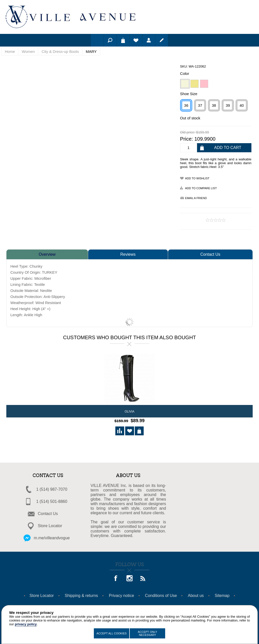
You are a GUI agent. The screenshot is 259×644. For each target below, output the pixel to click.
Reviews (128, 254)
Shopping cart (123, 40)
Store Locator (50, 525)
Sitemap (222, 595)
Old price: (188, 133)
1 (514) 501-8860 (52, 501)
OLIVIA (130, 412)
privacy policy (26, 624)
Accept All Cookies (111, 633)
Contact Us (210, 254)
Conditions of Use (161, 595)
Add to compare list (201, 188)
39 (228, 105)
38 (214, 105)
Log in (149, 40)
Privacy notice (121, 595)
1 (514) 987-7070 (52, 489)
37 (200, 105)
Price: (187, 139)
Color (185, 73)
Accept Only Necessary (148, 633)
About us (196, 595)
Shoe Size (189, 94)
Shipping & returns (81, 595)
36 (186, 105)
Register (162, 40)
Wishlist (136, 40)
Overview (47, 254)
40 (242, 105)
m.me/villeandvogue (52, 537)
